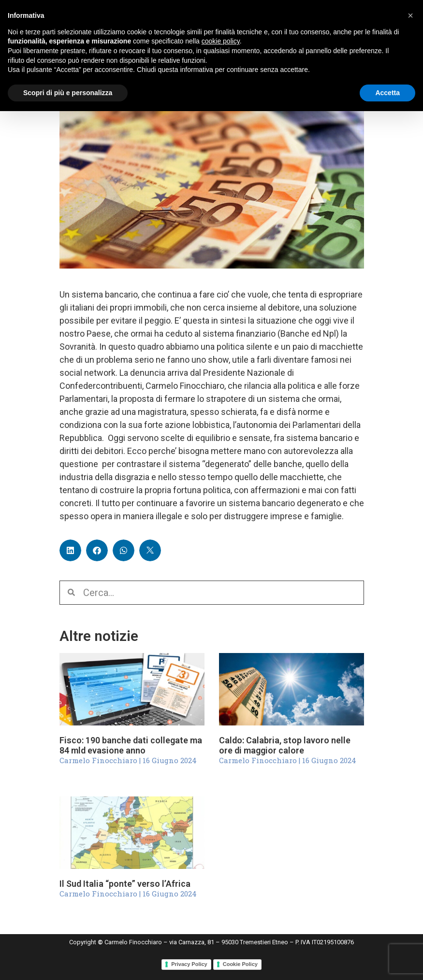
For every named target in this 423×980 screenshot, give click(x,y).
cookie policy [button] (221, 41)
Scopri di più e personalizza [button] (68, 93)
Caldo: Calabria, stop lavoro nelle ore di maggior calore (285, 746)
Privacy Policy (189, 964)
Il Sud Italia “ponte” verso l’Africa (125, 884)
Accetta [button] (387, 93)
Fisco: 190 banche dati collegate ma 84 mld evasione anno (131, 746)
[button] (70, 550)
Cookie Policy (240, 964)
